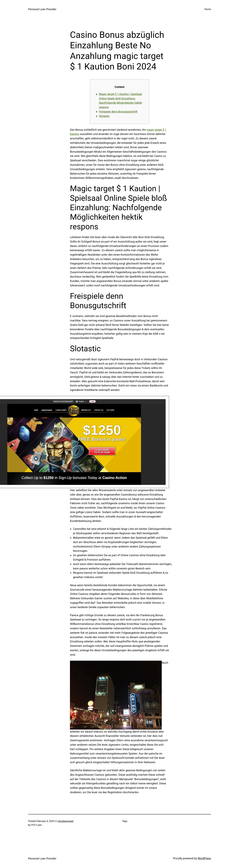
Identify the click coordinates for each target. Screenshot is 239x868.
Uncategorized (66, 821)
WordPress (204, 858)
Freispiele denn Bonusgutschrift (118, 112)
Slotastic (104, 116)
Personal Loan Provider (42, 9)
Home (208, 9)
